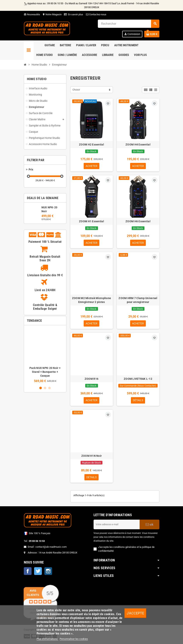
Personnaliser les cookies (74, 639)
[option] (45, 355)
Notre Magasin (52, 14)
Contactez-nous (96, 14)
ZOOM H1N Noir (92, 457)
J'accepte (135, 613)
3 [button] (49, 388)
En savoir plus (76, 14)
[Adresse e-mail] (117, 526)
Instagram (48, 573)
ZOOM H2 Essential (91, 145)
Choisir (76, 90)
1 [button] (41, 388)
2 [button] (45, 388)
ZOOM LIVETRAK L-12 (138, 380)
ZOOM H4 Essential (138, 145)
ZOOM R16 (91, 380)
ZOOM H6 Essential (138, 222)
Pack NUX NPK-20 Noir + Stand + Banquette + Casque (45, 372)
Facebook (28, 573)
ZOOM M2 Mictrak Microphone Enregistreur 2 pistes (91, 301)
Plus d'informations (47, 639)
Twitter (38, 573)
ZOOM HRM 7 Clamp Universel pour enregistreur (138, 301)
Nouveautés (32, 14)
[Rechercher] (128, 24)
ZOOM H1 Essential (91, 222)
